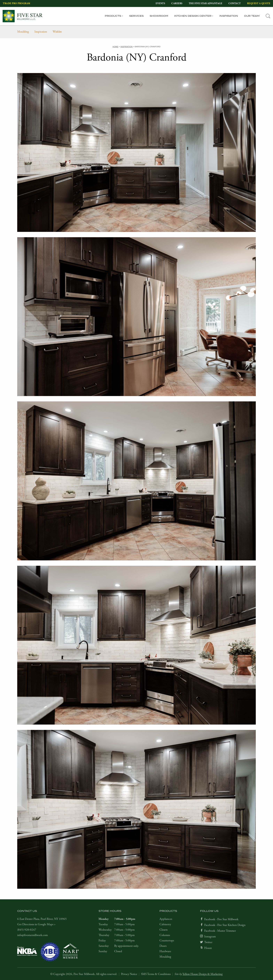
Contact (235, 3)
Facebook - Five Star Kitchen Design (225, 925)
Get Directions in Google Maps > (36, 924)
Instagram (210, 937)
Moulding (23, 32)
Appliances (166, 919)
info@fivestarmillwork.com (32, 935)
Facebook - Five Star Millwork (221, 919)
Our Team (252, 16)
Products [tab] (113, 16)
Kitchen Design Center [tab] (193, 16)
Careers (177, 3)
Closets (163, 930)
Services (136, 16)
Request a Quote (259, 3)
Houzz (208, 948)
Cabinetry (165, 924)
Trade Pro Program (17, 3)
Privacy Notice (129, 974)
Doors (163, 946)
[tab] (268, 16)
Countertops (167, 941)
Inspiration (229, 16)
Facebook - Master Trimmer (220, 931)
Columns (165, 935)
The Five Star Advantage (206, 3)
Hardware (165, 951)
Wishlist (57, 32)
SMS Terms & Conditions (156, 974)
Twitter (208, 942)
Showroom (159, 16)
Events (160, 3)
